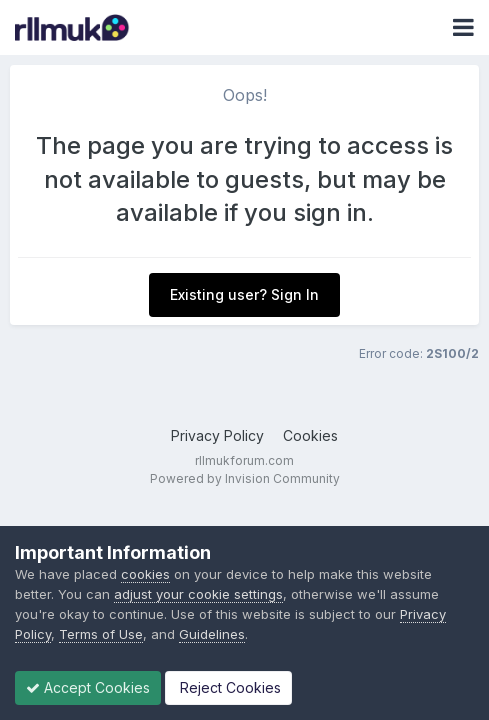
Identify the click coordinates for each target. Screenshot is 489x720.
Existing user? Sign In (244, 294)
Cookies (310, 435)
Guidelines (212, 634)
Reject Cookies (228, 687)
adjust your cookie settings (198, 594)
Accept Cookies (88, 687)
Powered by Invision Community (245, 478)
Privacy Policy (217, 435)
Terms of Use (101, 634)
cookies (145, 574)
